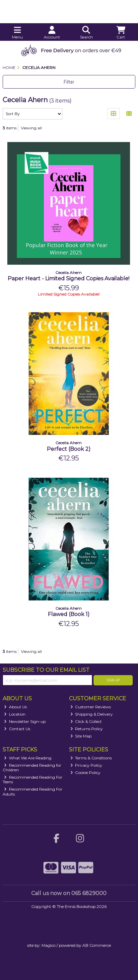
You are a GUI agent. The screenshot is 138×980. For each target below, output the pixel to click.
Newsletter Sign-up (25, 721)
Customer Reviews (91, 707)
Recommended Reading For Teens (33, 779)
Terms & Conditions (91, 758)
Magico (48, 945)
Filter (69, 82)
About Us (15, 707)
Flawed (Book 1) (69, 614)
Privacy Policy (86, 765)
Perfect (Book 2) (69, 449)
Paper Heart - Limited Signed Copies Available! (69, 279)
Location (15, 714)
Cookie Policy (86, 772)
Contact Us (17, 729)
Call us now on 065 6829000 (69, 893)
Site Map (81, 736)
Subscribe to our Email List (46, 670)
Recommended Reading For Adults (33, 791)
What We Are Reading (28, 758)
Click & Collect (86, 721)
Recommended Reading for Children (32, 768)
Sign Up (113, 680)
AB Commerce (97, 945)
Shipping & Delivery (92, 714)
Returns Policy (87, 729)
